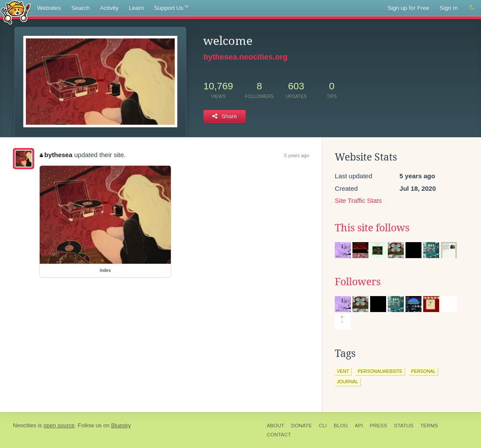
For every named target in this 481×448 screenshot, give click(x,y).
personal (423, 371)
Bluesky (121, 425)
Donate (302, 426)
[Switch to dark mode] (472, 8)
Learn (137, 8)
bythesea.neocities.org (245, 57)
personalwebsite (380, 371)
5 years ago (297, 155)
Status (404, 426)
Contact (279, 435)
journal (347, 382)
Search (80, 8)
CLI (323, 426)
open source (59, 425)
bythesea (56, 155)
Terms (429, 426)
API (359, 426)
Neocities (25, 425)
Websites (49, 8)
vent (343, 371)
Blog (341, 426)
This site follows (372, 228)
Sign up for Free (408, 8)
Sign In (449, 8)
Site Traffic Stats (358, 200)
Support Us (171, 8)
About (275, 426)
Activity (109, 8)
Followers (358, 282)
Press (378, 426)
